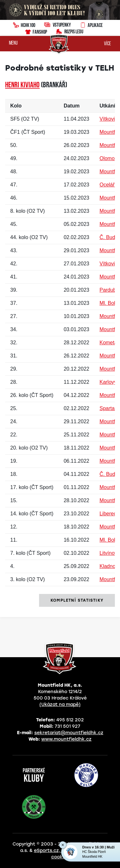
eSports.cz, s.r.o (53, 851)
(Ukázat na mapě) (60, 705)
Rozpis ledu (70, 31)
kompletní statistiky (77, 600)
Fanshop (36, 31)
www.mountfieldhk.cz (66, 739)
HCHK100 (24, 24)
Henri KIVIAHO (22, 85)
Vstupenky (57, 25)
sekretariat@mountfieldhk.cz (69, 733)
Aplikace (91, 24)
